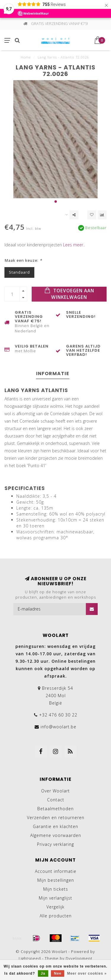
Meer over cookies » (87, 973)
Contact (56, 800)
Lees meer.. (74, 245)
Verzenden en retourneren (56, 818)
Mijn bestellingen (56, 880)
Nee (58, 973)
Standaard (19, 272)
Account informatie (56, 871)
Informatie (53, 374)
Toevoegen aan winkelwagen (69, 294)
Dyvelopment (79, 958)
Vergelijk (55, 907)
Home (26, 57)
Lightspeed (30, 958)
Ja (43, 973)
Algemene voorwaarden (56, 835)
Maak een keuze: (23, 260)
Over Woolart (55, 791)
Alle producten (56, 916)
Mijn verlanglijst (55, 898)
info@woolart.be (58, 727)
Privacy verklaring (55, 844)
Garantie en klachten (55, 826)
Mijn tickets (56, 889)
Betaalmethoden (55, 809)
